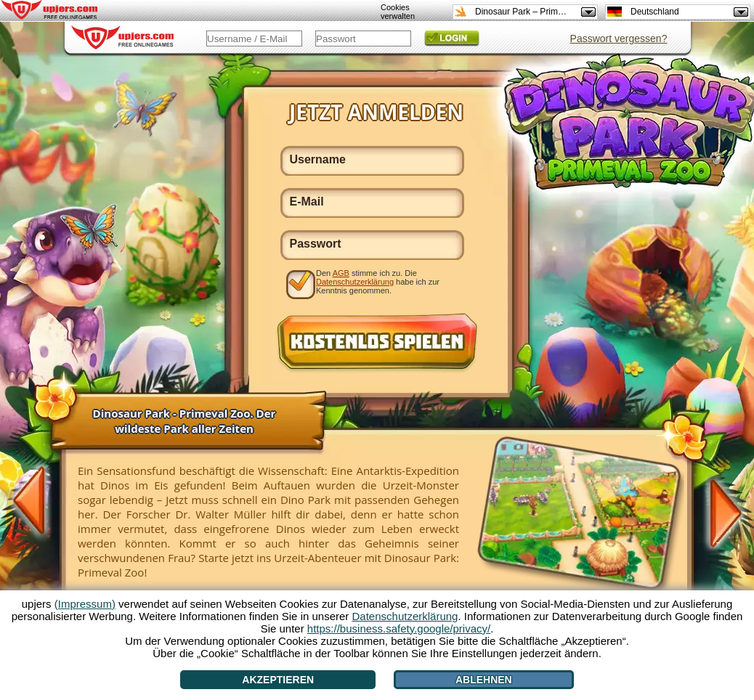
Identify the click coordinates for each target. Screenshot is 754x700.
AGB (341, 273)
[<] (37, 502)
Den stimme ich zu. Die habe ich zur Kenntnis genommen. (378, 281)
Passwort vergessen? (619, 38)
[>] (718, 512)
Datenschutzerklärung (355, 282)
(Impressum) (85, 604)
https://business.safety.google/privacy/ (399, 628)
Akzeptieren (278, 680)
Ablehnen (484, 680)
